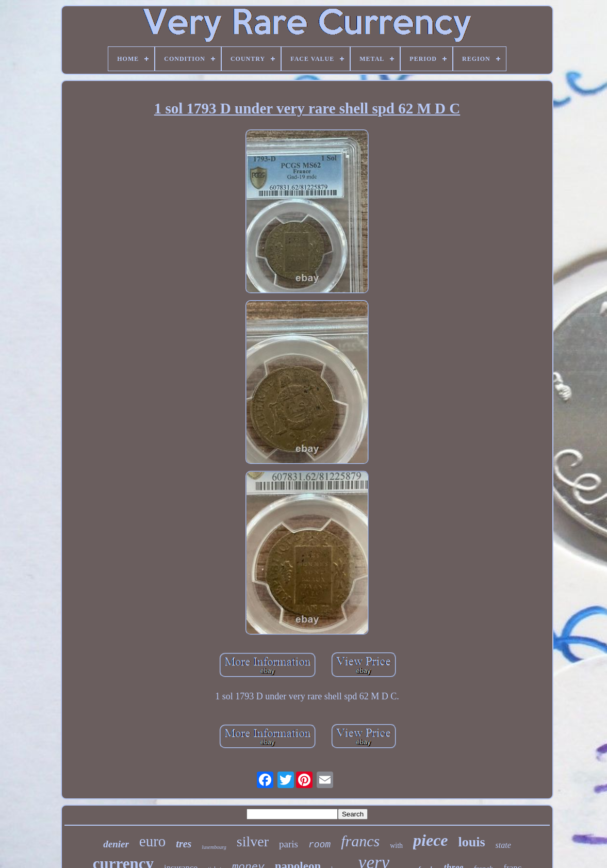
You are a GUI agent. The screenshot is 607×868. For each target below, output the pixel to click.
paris (289, 844)
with (396, 846)
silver (253, 841)
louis (472, 842)
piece (431, 840)
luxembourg (214, 847)
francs (360, 841)
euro (153, 841)
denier (116, 844)
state (503, 845)
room (319, 845)
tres (184, 844)
